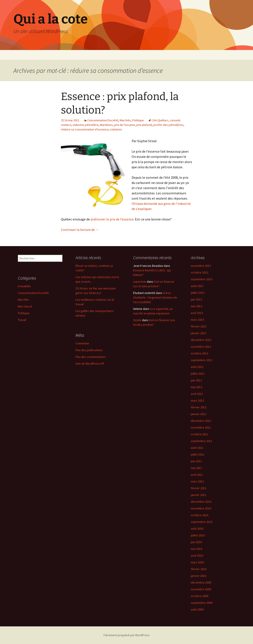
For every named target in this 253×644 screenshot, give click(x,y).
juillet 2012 (198, 374)
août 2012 (197, 367)
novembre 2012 (201, 347)
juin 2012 (196, 380)
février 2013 (199, 326)
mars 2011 (197, 481)
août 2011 (197, 448)
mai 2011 (196, 468)
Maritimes (106, 125)
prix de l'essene (125, 125)
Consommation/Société (103, 120)
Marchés (125, 120)
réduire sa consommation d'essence (85, 129)
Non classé (25, 306)
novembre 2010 (201, 508)
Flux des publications (89, 350)
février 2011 (199, 488)
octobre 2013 (199, 272)
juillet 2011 (198, 454)
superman (140, 282)
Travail (22, 320)
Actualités (24, 286)
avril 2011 (197, 475)
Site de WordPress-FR (90, 364)
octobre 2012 (199, 353)
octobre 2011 (199, 434)
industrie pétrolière (86, 125)
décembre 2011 (201, 421)
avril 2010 (197, 556)
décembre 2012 (201, 340)
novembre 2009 (201, 589)
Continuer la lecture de (80, 230)
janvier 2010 (199, 576)
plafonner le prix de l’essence (112, 219)
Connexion (82, 343)
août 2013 (197, 286)
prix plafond (144, 125)
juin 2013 (196, 299)
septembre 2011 (202, 441)
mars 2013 (197, 320)
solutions (116, 129)
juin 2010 (196, 542)
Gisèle (137, 320)
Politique (138, 120)
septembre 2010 (202, 522)
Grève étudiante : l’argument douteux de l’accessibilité (155, 297)
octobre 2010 (199, 515)
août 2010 (197, 529)
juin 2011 (196, 461)
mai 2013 (196, 306)
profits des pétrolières (168, 125)
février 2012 (199, 407)
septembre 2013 (202, 279)
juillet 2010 (198, 535)
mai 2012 (196, 387)
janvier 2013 (199, 333)
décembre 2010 (201, 502)
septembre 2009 (202, 603)
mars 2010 (197, 562)
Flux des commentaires (91, 357)
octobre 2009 (199, 596)
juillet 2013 (198, 293)
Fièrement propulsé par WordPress (127, 635)
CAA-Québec (160, 120)
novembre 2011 (201, 427)
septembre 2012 (202, 360)
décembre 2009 (201, 582)
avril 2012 (197, 394)
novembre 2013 (201, 266)
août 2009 (197, 609)
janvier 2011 (199, 495)
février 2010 (199, 569)
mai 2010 (196, 549)
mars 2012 (197, 400)
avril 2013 (197, 313)
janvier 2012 (199, 414)
